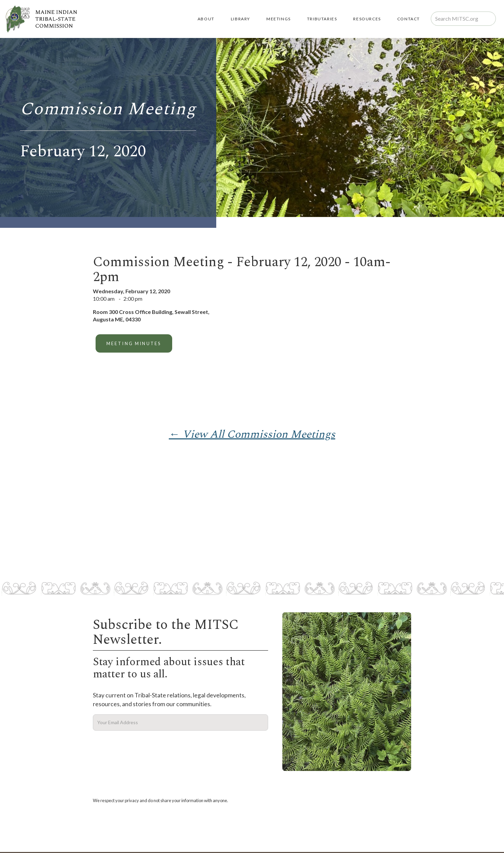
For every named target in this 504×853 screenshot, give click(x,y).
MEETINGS (279, 19)
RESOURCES (367, 19)
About (206, 19)
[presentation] (144, 747)
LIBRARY (240, 19)
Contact (409, 19)
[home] (41, 19)
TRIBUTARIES (322, 19)
